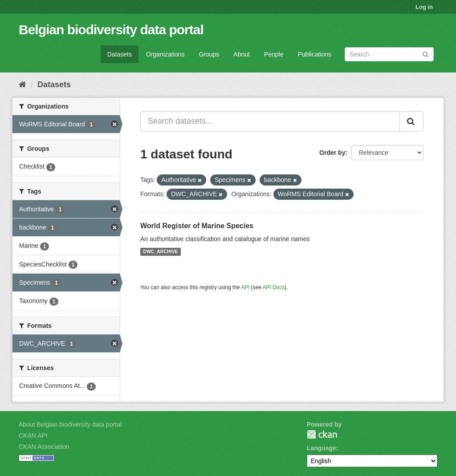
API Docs (274, 287)
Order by (332, 153)
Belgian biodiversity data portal (111, 30)
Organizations (165, 54)
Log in (424, 7)
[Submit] (425, 54)
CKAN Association (44, 447)
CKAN (322, 434)
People (274, 54)
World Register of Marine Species (197, 226)
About (242, 54)
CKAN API (33, 436)
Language (322, 448)
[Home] (22, 85)
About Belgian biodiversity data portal (70, 424)
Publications (315, 54)
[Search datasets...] (270, 121)
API (245, 287)
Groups (209, 54)
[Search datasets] (389, 54)
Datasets (120, 54)
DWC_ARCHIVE (160, 252)
